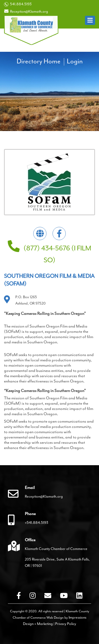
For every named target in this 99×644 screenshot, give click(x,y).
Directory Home (39, 61)
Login (75, 61)
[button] (90, 20)
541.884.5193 (18, 4)
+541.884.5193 (37, 523)
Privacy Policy (66, 624)
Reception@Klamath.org (26, 11)
